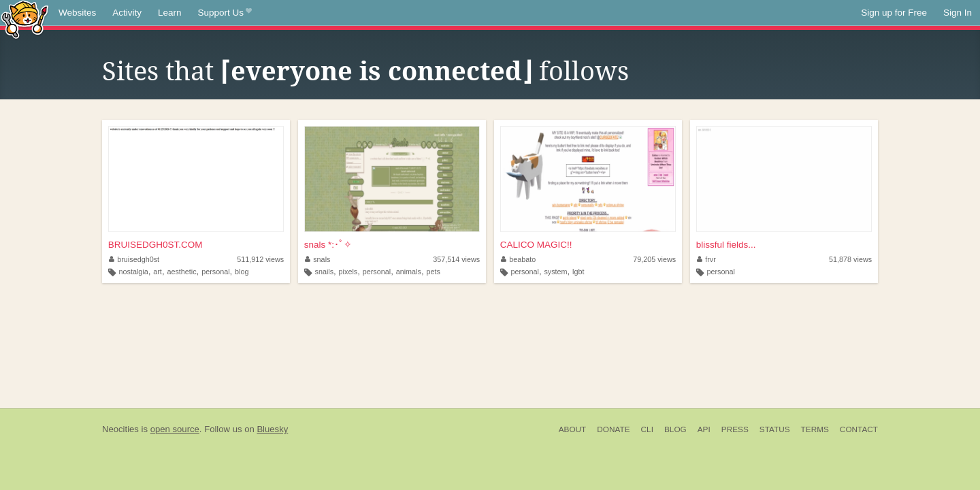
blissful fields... (726, 245)
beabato (519, 259)
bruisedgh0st (134, 259)
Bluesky (272, 429)
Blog (675, 429)
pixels (348, 272)
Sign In (958, 13)
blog (242, 272)
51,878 (850, 259)
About (573, 429)
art (158, 272)
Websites (77, 13)
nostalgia (134, 272)
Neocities (120, 429)
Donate (613, 429)
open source (175, 429)
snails (324, 272)
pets (433, 272)
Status (775, 429)
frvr (706, 259)
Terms (815, 429)
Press (735, 429)
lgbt (578, 272)
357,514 (456, 259)
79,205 (654, 259)
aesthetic (181, 272)
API (704, 429)
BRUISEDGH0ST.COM (156, 245)
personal (215, 272)
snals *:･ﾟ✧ (328, 245)
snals (318, 259)
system (555, 272)
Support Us (225, 13)
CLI (647, 429)
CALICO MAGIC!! (536, 245)
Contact (859, 429)
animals (409, 272)
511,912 (260, 259)
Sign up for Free (894, 13)
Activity (127, 13)
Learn (170, 13)
